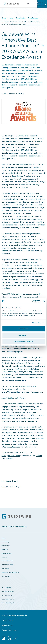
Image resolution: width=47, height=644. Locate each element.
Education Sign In (7, 595)
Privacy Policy (7, 620)
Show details (37, 323)
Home (4, 18)
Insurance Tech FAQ (8, 565)
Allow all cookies (23, 329)
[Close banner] (44, 301)
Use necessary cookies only (23, 341)
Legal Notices (7, 625)
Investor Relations (7, 561)
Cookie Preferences (9, 630)
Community (5, 542)
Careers (4, 538)
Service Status (6, 576)
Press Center (21, 18)
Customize (24, 335)
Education (5, 557)
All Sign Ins (7, 588)
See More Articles (9, 481)
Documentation (7, 553)
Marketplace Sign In (8, 599)
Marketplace (5, 568)
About (11, 18)
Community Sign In (8, 591)
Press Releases (33, 18)
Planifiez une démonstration (42, 4)
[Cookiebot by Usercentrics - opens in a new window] (32, 301)
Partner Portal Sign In (8, 603)
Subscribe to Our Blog (10, 487)
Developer (5, 549)
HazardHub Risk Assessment (10, 572)
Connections (6, 546)
